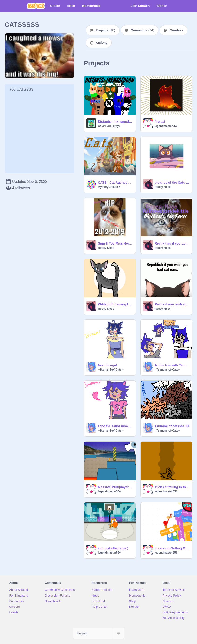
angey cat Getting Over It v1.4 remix (172, 548)
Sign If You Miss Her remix (115, 243)
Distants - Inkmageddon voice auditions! (115, 122)
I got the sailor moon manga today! (115, 426)
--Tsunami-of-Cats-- (111, 370)
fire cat (160, 122)
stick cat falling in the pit (172, 487)
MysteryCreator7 (109, 187)
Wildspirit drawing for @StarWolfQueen (115, 304)
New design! (107, 365)
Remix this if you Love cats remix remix (172, 243)
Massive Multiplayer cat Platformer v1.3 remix (115, 487)
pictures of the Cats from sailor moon (172, 183)
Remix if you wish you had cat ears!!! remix (172, 304)
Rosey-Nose (163, 187)
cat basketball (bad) (113, 548)
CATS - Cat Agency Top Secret (115, 183)
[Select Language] (99, 633)
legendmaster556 (166, 126)
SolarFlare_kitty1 (109, 126)
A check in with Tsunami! (172, 365)
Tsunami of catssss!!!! (172, 426)
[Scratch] (36, 6)
